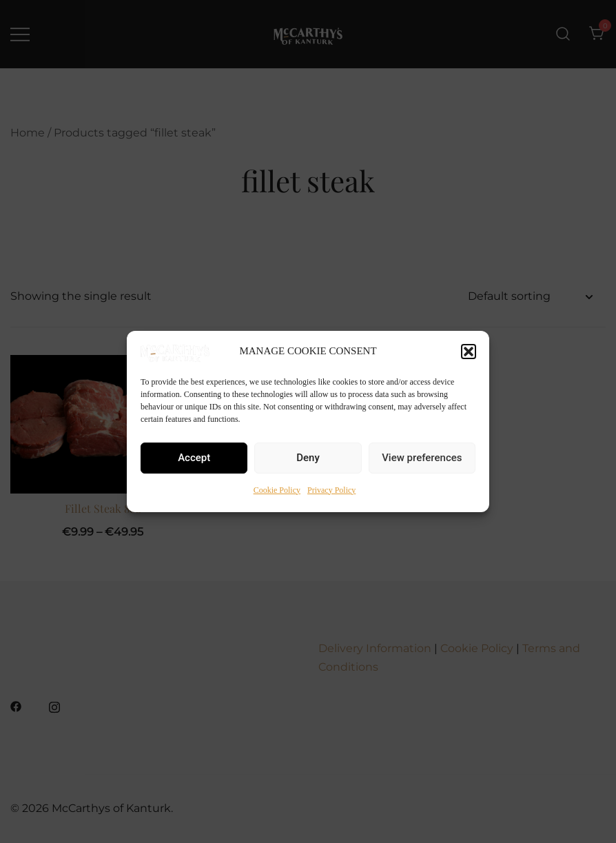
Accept (194, 458)
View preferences (422, 458)
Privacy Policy (331, 490)
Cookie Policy (277, 490)
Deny (308, 458)
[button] (469, 352)
